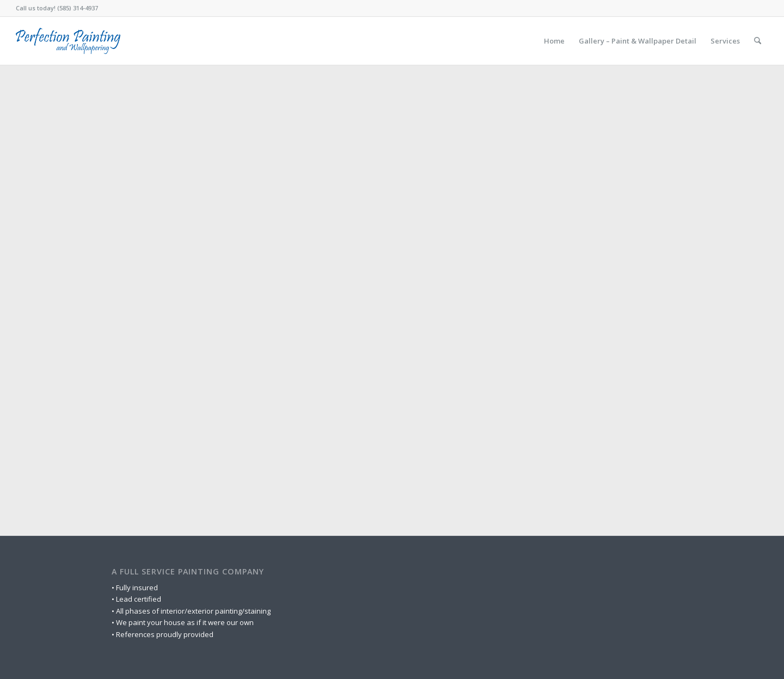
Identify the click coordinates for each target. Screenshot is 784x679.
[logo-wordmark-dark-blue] (68, 41)
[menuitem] (554, 41)
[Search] (758, 41)
